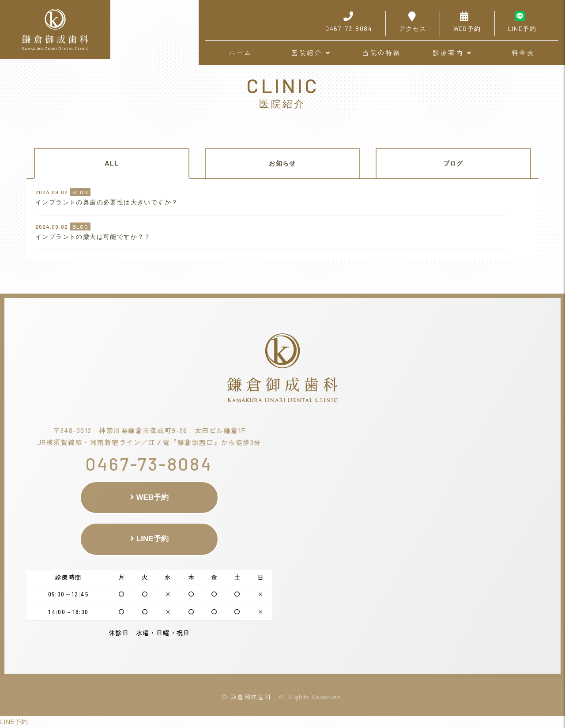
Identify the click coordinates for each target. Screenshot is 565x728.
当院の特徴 (382, 53)
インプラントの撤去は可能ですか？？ (93, 237)
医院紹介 (311, 53)
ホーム (241, 53)
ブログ (453, 163)
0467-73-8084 (149, 464)
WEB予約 (149, 497)
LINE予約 (149, 539)
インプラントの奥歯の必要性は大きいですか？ (107, 202)
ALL (112, 163)
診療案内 (452, 53)
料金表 (523, 53)
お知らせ (282, 163)
